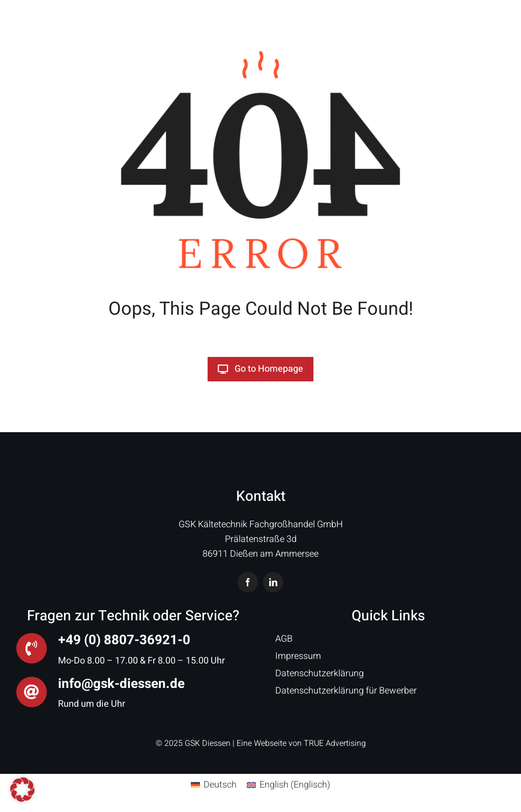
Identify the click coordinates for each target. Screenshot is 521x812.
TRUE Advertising (335, 743)
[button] (22, 790)
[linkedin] (273, 582)
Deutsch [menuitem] (220, 785)
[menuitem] (214, 785)
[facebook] (248, 582)
